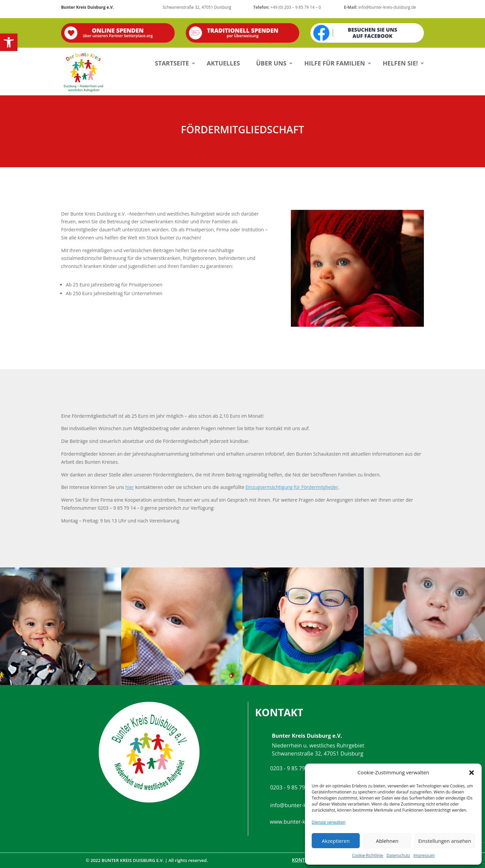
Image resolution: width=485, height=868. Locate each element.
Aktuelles (224, 63)
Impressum (424, 855)
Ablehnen (387, 841)
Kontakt (303, 860)
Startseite (172, 63)
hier (130, 487)
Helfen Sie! (400, 63)
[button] (9, 42)
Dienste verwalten (329, 822)
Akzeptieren (336, 841)
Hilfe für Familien (335, 63)
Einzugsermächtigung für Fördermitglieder (292, 487)
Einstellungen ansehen (445, 841)
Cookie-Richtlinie (368, 855)
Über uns (271, 63)
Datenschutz (398, 855)
